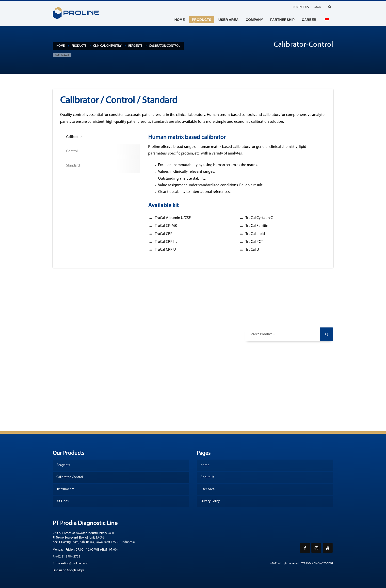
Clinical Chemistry (107, 46)
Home (60, 46)
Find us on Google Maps (68, 570)
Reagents (135, 46)
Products (79, 46)
